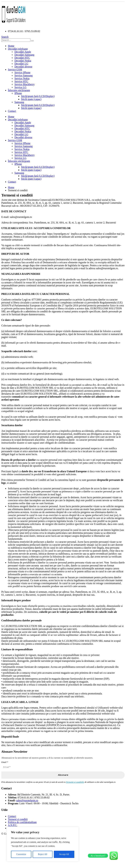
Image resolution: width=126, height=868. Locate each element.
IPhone (18, 93)
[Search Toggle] (5, 37)
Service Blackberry (25, 84)
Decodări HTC (22, 58)
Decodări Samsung (24, 55)
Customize (21, 854)
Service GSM (15, 70)
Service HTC (21, 81)
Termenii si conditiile (75, 782)
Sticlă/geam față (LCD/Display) (38, 96)
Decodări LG (21, 64)
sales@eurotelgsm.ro (27, 800)
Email (5, 762)
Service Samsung (24, 75)
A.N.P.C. (13, 825)
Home (11, 46)
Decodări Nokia (23, 61)
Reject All (43, 854)
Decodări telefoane (18, 49)
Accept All (64, 854)
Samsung (19, 102)
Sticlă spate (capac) (31, 99)
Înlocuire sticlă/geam (19, 90)
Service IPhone (22, 72)
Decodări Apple (23, 52)
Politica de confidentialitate (22, 822)
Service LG (20, 87)
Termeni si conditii (18, 819)
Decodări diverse (23, 67)
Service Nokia (22, 78)
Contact (12, 111)
